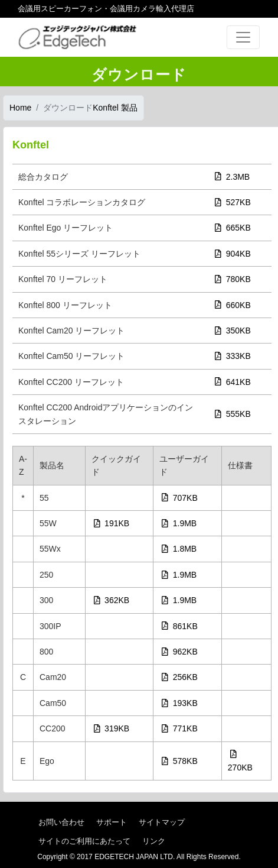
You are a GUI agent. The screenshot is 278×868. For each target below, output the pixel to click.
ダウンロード (68, 108)
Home (20, 108)
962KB (180, 652)
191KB (112, 523)
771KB (180, 728)
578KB (180, 761)
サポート (112, 822)
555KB (233, 414)
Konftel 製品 (115, 108)
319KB (112, 728)
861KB (180, 626)
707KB (180, 498)
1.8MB (179, 549)
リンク (154, 841)
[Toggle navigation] (243, 37)
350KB (233, 331)
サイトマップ (162, 822)
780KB (233, 279)
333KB (233, 356)
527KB (233, 202)
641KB (233, 382)
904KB (233, 254)
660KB (233, 305)
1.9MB (179, 523)
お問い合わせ (61, 822)
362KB (112, 600)
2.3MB (232, 177)
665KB (233, 228)
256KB (180, 677)
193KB (180, 703)
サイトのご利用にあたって (84, 841)
